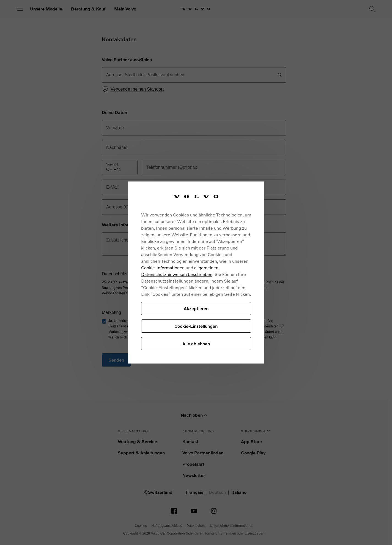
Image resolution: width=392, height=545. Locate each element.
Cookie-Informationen (163, 268)
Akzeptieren (196, 308)
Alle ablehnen (196, 344)
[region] (196, 272)
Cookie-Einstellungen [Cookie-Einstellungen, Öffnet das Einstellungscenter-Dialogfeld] (196, 326)
